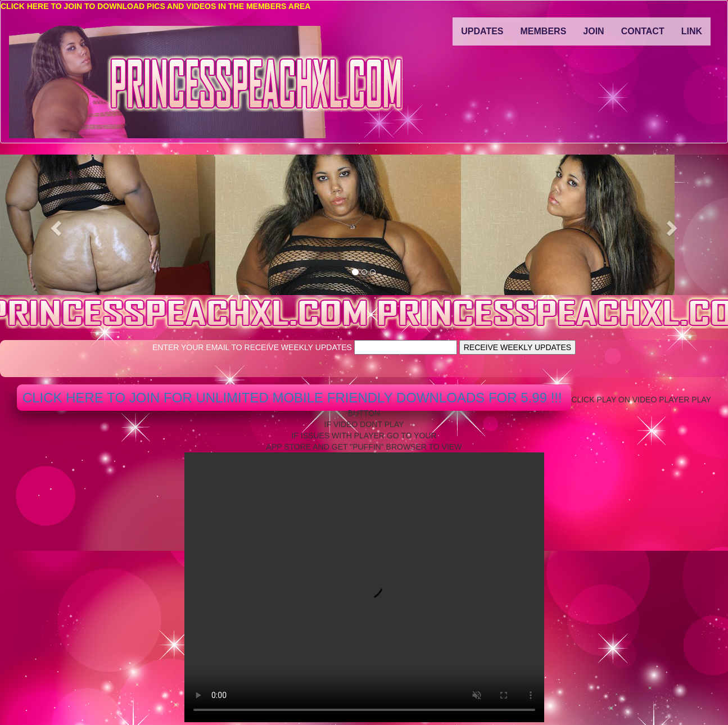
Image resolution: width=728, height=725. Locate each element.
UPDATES (482, 31)
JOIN (593, 31)
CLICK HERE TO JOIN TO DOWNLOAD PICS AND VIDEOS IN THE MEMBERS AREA (155, 6)
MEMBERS (544, 31)
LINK (692, 31)
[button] (55, 225)
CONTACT (643, 31)
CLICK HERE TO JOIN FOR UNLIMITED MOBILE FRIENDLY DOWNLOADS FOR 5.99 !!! (294, 398)
